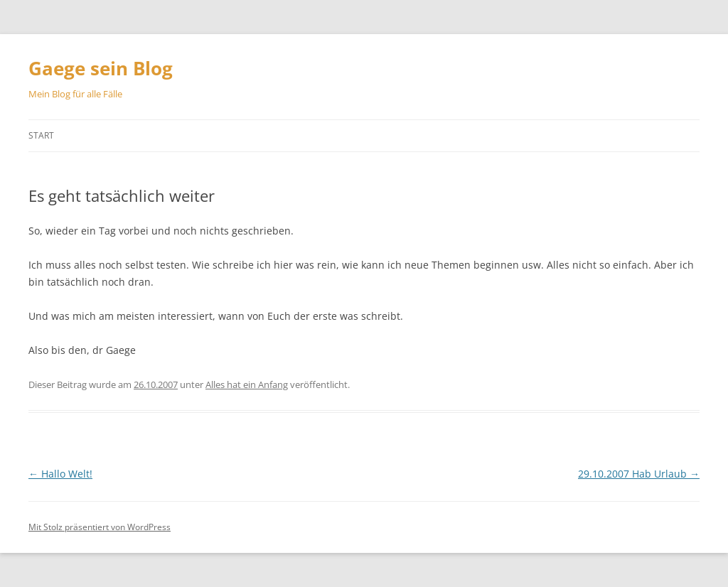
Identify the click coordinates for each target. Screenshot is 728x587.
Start (41, 135)
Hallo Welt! (60, 474)
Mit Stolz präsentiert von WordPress (100, 527)
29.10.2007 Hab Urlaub (639, 474)
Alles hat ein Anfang (247, 384)
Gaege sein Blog (101, 68)
